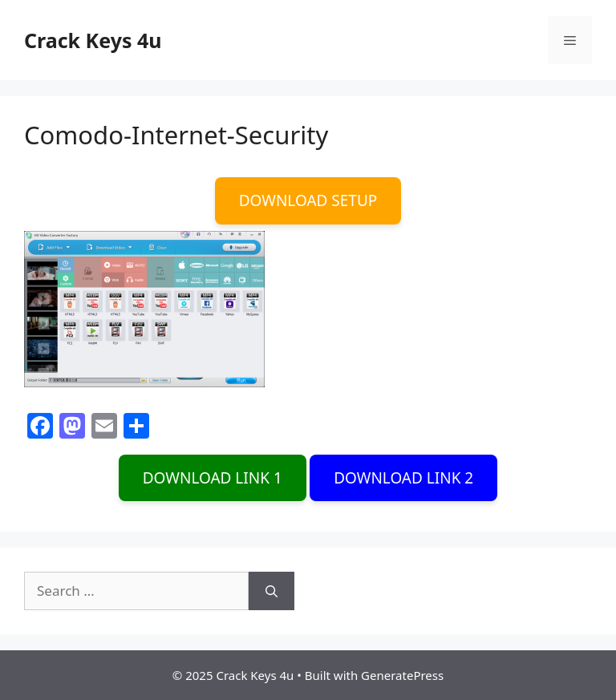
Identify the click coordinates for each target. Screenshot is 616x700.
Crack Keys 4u (93, 40)
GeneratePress (402, 675)
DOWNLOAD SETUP (308, 200)
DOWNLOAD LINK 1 (213, 478)
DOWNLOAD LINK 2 (403, 478)
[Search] (272, 591)
